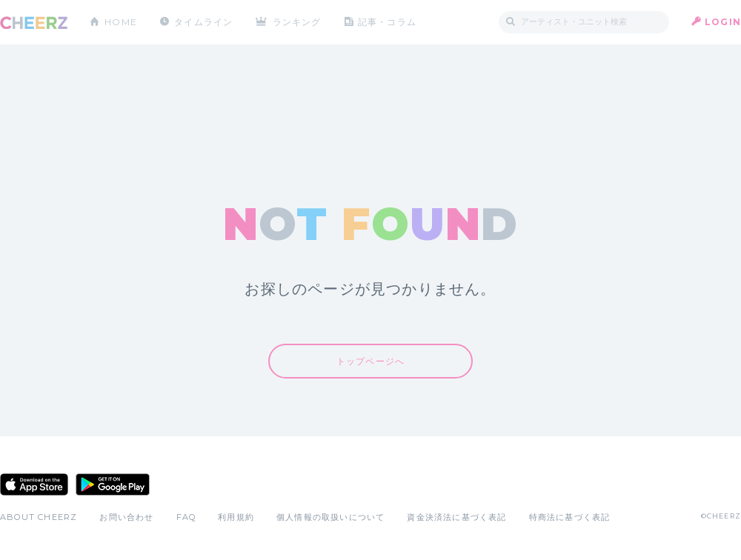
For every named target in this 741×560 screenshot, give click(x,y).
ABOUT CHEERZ (39, 517)
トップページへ (370, 361)
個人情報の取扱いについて (330, 517)
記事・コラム (387, 22)
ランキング (297, 22)
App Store (34, 484)
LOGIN (723, 22)
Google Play (113, 484)
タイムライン (203, 22)
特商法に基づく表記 (570, 517)
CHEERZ (34, 23)
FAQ (186, 517)
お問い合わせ (126, 517)
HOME (121, 22)
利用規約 (236, 517)
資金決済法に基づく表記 (456, 517)
